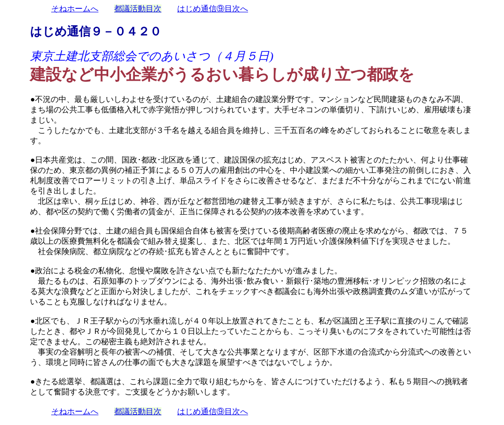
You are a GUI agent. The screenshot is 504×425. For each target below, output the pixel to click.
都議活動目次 (138, 9)
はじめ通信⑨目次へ (213, 9)
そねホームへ (75, 9)
